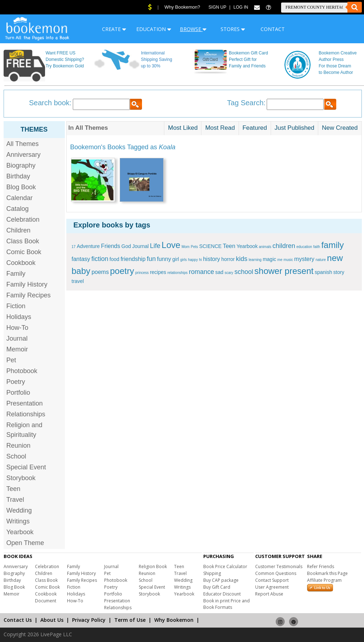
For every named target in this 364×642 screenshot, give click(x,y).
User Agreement (272, 587)
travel (78, 281)
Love (171, 245)
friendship (133, 259)
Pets (194, 247)
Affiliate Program (324, 580)
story (339, 272)
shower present (284, 271)
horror (228, 259)
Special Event (26, 467)
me (280, 260)
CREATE (114, 29)
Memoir (17, 349)
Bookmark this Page (327, 573)
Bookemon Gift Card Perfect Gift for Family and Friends (248, 59)
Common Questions (276, 573)
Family (16, 274)
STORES (233, 29)
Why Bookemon (174, 620)
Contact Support (272, 580)
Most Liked (183, 128)
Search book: (50, 103)
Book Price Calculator (225, 566)
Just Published (295, 128)
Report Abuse (269, 594)
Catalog (18, 209)
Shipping (212, 573)
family (332, 245)
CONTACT (273, 29)
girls (183, 260)
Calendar (20, 198)
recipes (158, 272)
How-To (17, 328)
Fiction (16, 306)
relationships (177, 273)
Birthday (18, 176)
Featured (255, 128)
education (304, 247)
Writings (18, 521)
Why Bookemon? (182, 7)
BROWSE (193, 29)
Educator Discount (222, 594)
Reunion (19, 446)
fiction (100, 259)
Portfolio (18, 393)
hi (200, 260)
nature (321, 260)
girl (176, 259)
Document (46, 601)
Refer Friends (321, 566)
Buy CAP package (221, 580)
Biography (21, 165)
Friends (110, 246)
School (16, 456)
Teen (14, 489)
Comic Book (24, 252)
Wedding (19, 510)
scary (229, 273)
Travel (15, 500)
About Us (52, 620)
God (126, 246)
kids (242, 259)
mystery (304, 259)
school (244, 272)
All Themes (23, 144)
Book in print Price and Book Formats (227, 604)
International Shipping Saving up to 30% (157, 59)
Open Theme (25, 543)
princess (142, 273)
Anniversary (24, 155)
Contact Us (18, 620)
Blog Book (21, 187)
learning (255, 260)
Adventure (88, 246)
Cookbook (21, 263)
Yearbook (20, 532)
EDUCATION (154, 29)
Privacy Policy (89, 620)
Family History (27, 284)
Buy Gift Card (217, 587)
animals (265, 247)
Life (155, 246)
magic (269, 259)
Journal (17, 338)
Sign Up (217, 7)
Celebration (23, 220)
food (114, 259)
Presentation (25, 403)
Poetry (16, 382)
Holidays (19, 317)
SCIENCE (210, 246)
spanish (323, 272)
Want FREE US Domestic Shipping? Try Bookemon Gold (65, 59)
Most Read (220, 128)
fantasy (81, 259)
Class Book (23, 241)
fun (151, 259)
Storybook (21, 478)
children (284, 246)
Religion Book (153, 566)
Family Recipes (29, 295)
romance (201, 272)
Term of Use (130, 620)
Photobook (22, 371)
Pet (11, 360)
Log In (241, 7)
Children (19, 230)
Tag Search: (246, 103)
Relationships (26, 414)
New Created (340, 128)
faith (317, 247)
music (288, 260)
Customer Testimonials (279, 566)
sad (219, 272)
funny (164, 259)
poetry (122, 271)
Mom (186, 247)
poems (100, 272)
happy (193, 260)
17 (74, 247)
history (211, 259)
